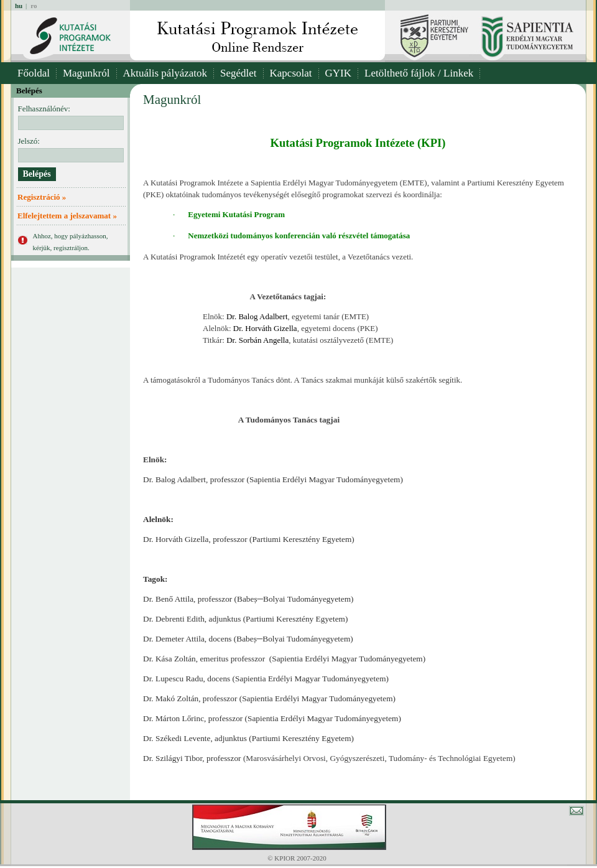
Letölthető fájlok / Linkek (419, 73)
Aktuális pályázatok (165, 73)
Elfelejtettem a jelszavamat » (67, 216)
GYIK (339, 73)
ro (34, 6)
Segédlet (238, 73)
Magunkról (86, 73)
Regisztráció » (42, 197)
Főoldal (34, 73)
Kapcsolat (291, 73)
